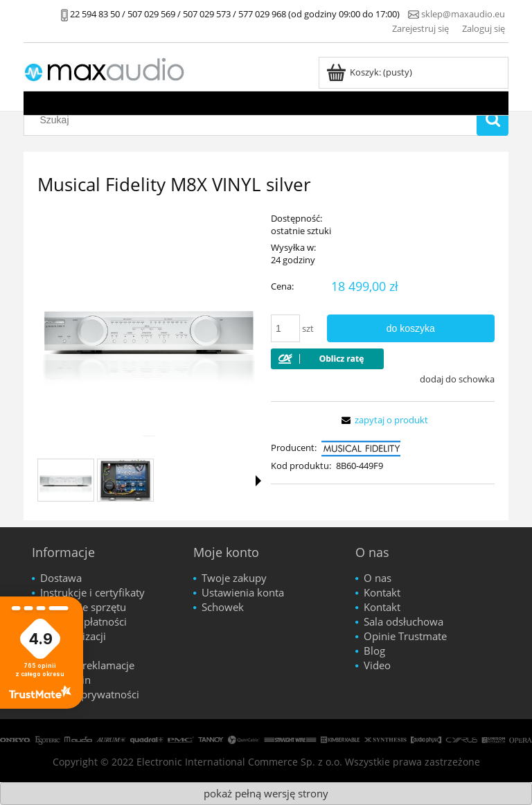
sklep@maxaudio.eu (463, 14)
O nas (378, 578)
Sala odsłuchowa (404, 621)
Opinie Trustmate (405, 636)
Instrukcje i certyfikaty (92, 592)
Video (377, 665)
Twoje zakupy (234, 578)
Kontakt (382, 592)
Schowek (223, 607)
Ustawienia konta (243, 592)
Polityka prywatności (90, 694)
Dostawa (61, 578)
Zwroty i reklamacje (87, 665)
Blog (374, 651)
